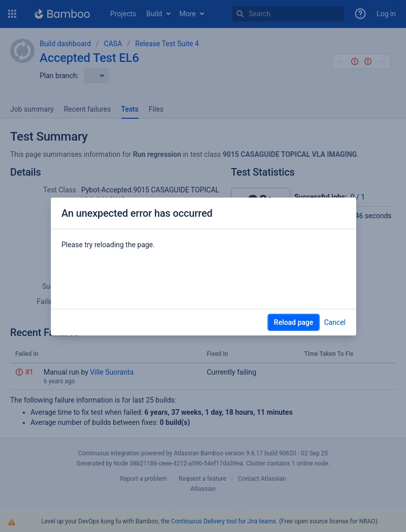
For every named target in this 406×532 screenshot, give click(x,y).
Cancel (335, 322)
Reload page (294, 322)
